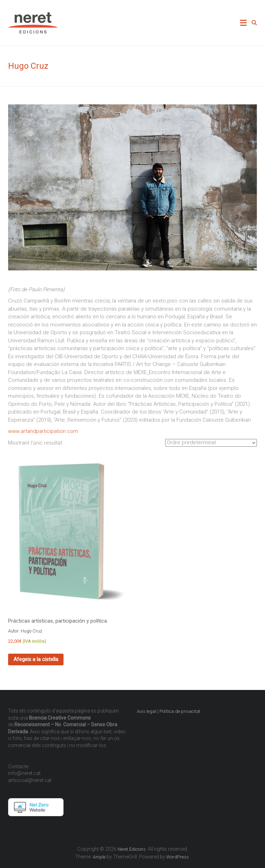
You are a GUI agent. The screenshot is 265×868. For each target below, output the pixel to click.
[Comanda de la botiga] (211, 443)
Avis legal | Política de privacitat (169, 711)
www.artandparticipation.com (43, 431)
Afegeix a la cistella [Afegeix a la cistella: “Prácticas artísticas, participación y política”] (36, 659)
